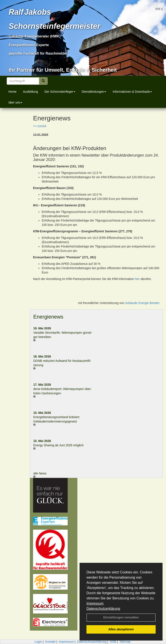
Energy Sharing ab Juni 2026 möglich (58, 445)
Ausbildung (30, 92)
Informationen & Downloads (132, 92)
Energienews (48, 317)
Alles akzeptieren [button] (121, 629)
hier (137, 279)
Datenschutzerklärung (103, 609)
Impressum (95, 603)
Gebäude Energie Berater (142, 303)
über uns (15, 102)
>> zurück (40, 126)
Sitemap (125, 642)
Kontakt (50, 642)
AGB (113, 642)
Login (38, 642)
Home (12, 92)
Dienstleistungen (94, 92)
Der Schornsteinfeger (60, 92)
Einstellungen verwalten (121, 617)
